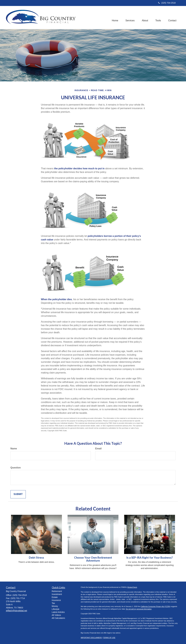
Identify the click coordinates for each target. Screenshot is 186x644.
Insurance (56, 600)
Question (16, 468)
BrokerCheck (132, 587)
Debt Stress (36, 558)
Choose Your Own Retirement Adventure (93, 559)
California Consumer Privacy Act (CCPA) (155, 606)
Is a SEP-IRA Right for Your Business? (150, 558)
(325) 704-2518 (167, 3)
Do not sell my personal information (139, 609)
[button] (129, 18)
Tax (53, 603)
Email (98, 449)
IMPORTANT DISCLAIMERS (91, 638)
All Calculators (58, 618)
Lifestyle (56, 609)
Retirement (57, 591)
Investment (57, 594)
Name (14, 449)
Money (55, 606)
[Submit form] (18, 494)
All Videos (56, 615)
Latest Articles (58, 612)
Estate (55, 597)
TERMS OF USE (109, 638)
